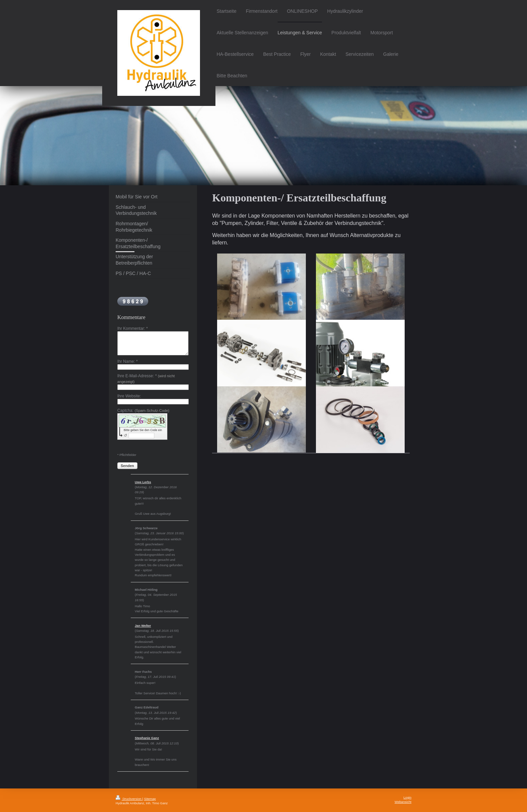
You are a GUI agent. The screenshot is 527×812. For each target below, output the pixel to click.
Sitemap (150, 799)
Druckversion (129, 799)
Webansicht (403, 802)
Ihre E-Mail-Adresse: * (146, 378)
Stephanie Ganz (147, 738)
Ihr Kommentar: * (133, 328)
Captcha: (143, 411)
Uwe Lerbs (143, 482)
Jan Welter (143, 626)
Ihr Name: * (128, 361)
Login (408, 797)
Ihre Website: (129, 396)
